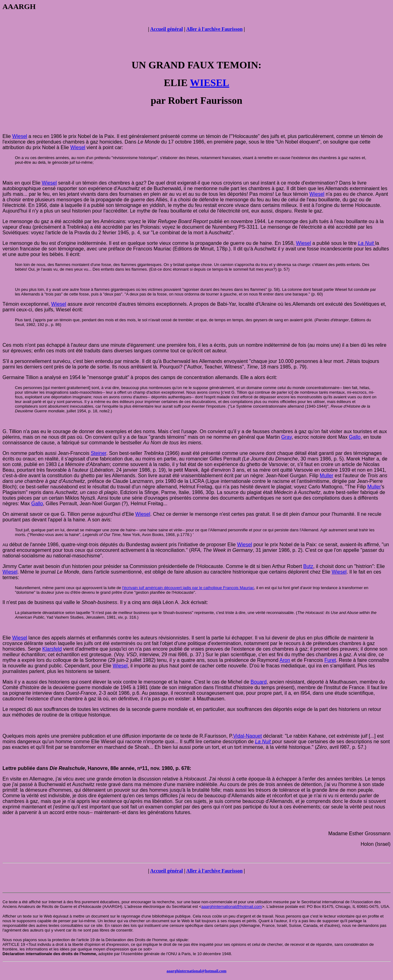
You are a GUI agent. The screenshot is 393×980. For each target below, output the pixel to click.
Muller (327, 476)
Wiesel (20, 136)
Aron (285, 660)
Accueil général (166, 29)
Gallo (355, 437)
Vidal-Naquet (247, 736)
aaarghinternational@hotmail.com (232, 907)
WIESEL (209, 83)
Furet (330, 660)
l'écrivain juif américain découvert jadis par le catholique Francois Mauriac (188, 588)
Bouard (259, 682)
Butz (308, 566)
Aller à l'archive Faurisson (214, 29)
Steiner (99, 453)
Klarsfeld (52, 649)
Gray (286, 437)
